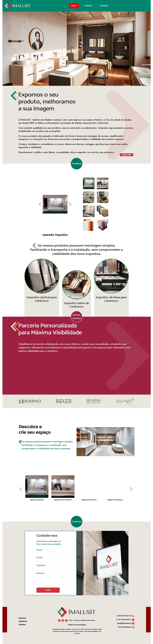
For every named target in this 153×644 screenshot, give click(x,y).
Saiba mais (127, 155)
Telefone (41, 566)
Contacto (88, 6)
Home (74, 6)
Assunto (40, 573)
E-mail (39, 558)
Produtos (104, 6)
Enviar (48, 590)
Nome (39, 550)
